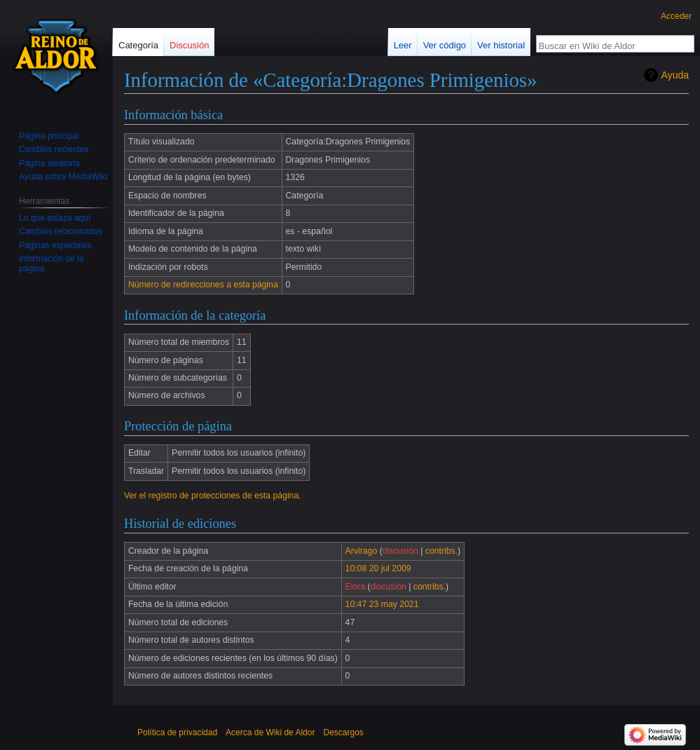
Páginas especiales (55, 245)
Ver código (445, 45)
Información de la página (51, 264)
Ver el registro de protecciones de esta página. (213, 496)
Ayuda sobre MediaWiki (63, 177)
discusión (400, 551)
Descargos (343, 732)
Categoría (138, 45)
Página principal (49, 136)
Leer (403, 45)
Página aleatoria (49, 163)
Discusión (189, 45)
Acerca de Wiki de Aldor (270, 732)
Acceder (676, 16)
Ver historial (501, 45)
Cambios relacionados (61, 231)
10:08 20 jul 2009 (378, 568)
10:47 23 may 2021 (382, 604)
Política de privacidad (177, 732)
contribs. (441, 551)
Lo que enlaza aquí (55, 218)
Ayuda (675, 75)
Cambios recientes (54, 149)
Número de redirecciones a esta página (203, 285)
